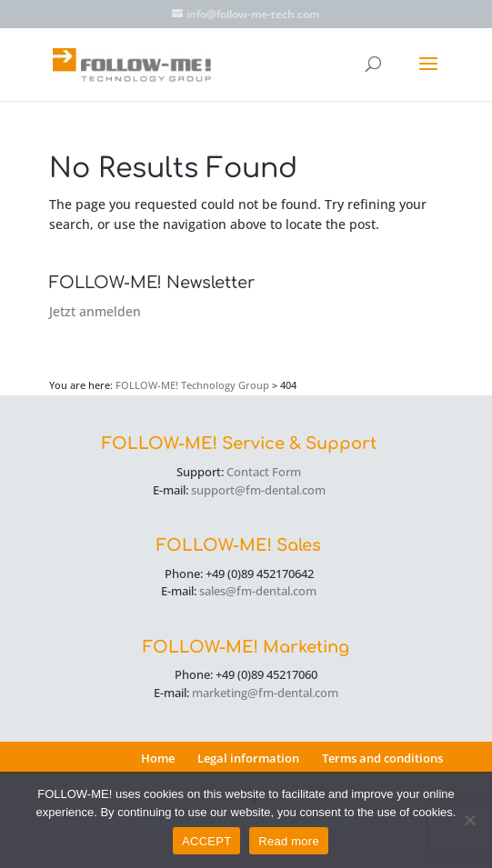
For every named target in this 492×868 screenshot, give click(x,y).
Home (158, 758)
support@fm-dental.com (258, 490)
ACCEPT (206, 841)
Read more (289, 841)
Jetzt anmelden (95, 311)
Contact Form (264, 472)
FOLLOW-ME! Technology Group (192, 385)
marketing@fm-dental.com (265, 693)
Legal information (248, 758)
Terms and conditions (382, 758)
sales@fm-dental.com (258, 591)
